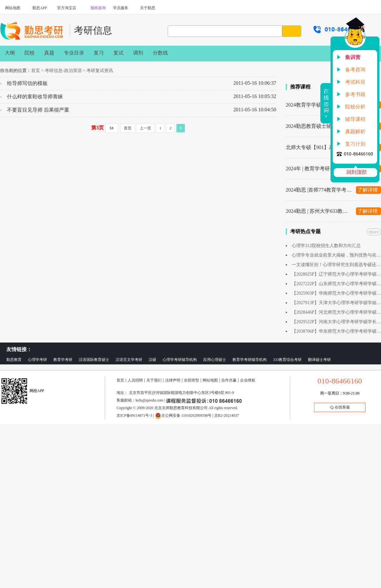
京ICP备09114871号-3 (134, 415)
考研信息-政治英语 (63, 71)
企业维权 (248, 380)
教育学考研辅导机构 (250, 360)
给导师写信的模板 (27, 83)
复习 (99, 53)
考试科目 (355, 82)
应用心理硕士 (215, 360)
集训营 (353, 57)
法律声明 (173, 380)
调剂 (138, 53)
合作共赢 (229, 380)
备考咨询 (355, 70)
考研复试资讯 (100, 71)
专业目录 (74, 53)
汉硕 (152, 360)
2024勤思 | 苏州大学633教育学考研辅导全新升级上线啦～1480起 (319, 211)
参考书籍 (355, 94)
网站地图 (13, 8)
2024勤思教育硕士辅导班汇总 (319, 126)
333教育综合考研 (287, 360)
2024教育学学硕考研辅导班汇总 (319, 105)
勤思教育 (14, 360)
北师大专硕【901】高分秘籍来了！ (319, 147)
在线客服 (340, 407)
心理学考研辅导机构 (180, 360)
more (374, 232)
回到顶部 (357, 172)
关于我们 (154, 380)
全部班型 (191, 380)
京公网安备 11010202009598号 (183, 415)
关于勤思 (148, 8)
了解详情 (368, 190)
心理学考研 (37, 360)
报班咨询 (98, 8)
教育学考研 (63, 360)
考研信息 (93, 30)
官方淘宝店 (67, 8)
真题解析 (355, 131)
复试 (118, 53)
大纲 (10, 53)
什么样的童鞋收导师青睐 (35, 97)
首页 (36, 71)
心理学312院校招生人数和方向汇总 (326, 246)
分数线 (160, 53)
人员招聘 (135, 380)
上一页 (145, 128)
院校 (30, 53)
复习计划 (355, 144)
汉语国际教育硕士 (94, 360)
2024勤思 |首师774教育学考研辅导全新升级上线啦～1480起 (319, 190)
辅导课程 (355, 119)
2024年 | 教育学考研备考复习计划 (319, 169)
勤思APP (40, 8)
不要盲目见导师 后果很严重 (38, 110)
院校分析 (355, 107)
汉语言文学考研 (129, 360)
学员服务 (121, 8)
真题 (49, 53)
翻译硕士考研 (319, 360)
